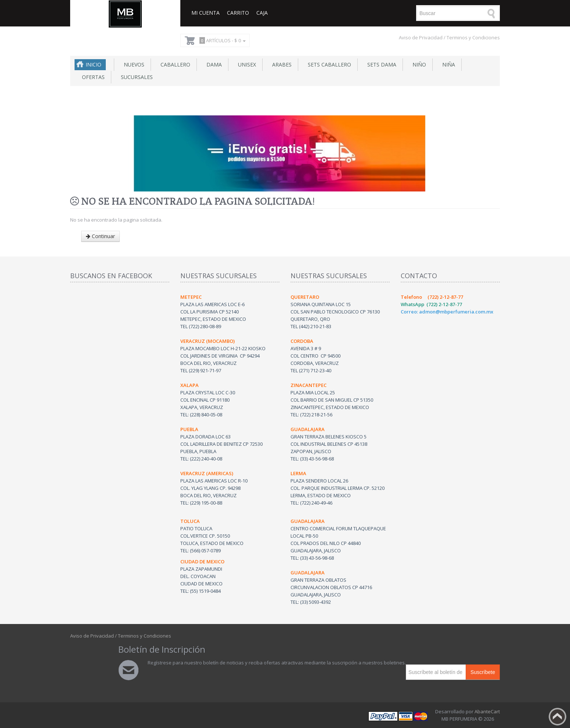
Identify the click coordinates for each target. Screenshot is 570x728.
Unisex (246, 64)
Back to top (558, 717)
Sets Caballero (328, 64)
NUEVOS (133, 64)
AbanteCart (487, 711)
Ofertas (92, 77)
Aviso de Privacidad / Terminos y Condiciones (449, 37)
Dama (213, 64)
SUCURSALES (135, 77)
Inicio (93, 64)
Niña (447, 64)
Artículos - (221, 40)
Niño (418, 64)
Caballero (174, 64)
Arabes (280, 64)
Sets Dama (380, 64)
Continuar (100, 236)
